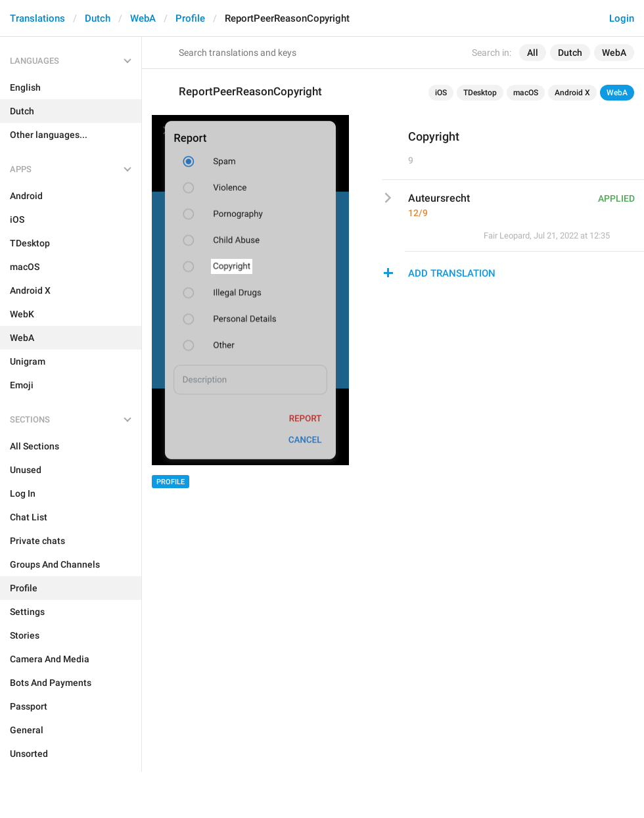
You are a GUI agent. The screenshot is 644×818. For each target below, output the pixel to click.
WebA (143, 18)
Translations (37, 18)
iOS (441, 93)
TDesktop (480, 93)
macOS (526, 93)
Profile (190, 18)
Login (622, 18)
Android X (572, 93)
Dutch (98, 18)
